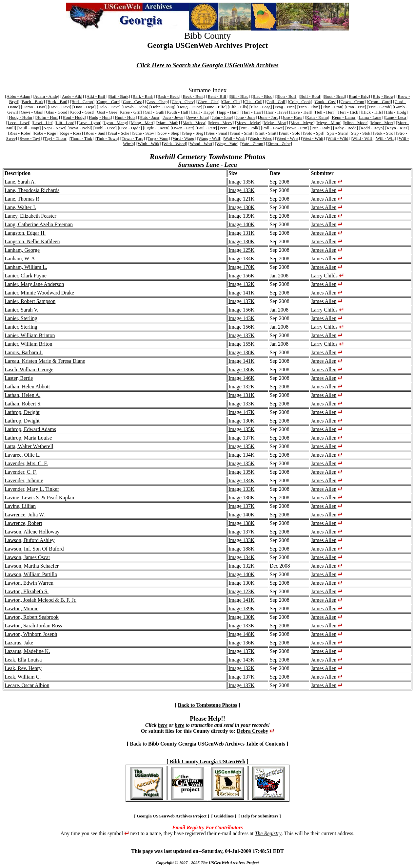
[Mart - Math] (168, 123)
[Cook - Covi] (326, 102)
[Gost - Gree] (107, 112)
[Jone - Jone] (246, 117)
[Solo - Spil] (314, 133)
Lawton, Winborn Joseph (31, 634)
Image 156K (242, 276)
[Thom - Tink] (81, 138)
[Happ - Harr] (227, 112)
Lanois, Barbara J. (24, 352)
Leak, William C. (23, 677)
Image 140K (242, 224)
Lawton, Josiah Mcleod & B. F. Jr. (40, 600)
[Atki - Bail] (96, 96)
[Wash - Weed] (261, 138)
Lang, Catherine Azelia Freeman (39, 224)
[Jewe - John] (198, 117)
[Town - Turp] (133, 138)
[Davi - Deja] (84, 107)
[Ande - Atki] (72, 96)
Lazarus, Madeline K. (27, 651)
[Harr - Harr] (252, 112)
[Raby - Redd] (346, 128)
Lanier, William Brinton (30, 335)
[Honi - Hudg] (73, 117)
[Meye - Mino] (329, 123)
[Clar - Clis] (231, 102)
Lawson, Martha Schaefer (32, 566)
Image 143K (242, 318)
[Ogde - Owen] (156, 128)
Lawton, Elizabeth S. (27, 591)
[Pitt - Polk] (249, 128)
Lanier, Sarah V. (21, 310)
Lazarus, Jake (19, 643)
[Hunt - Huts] (125, 117)
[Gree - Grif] (131, 112)
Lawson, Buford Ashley (30, 540)
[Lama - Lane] (370, 117)
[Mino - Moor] (355, 123)
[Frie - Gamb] (379, 107)
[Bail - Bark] (119, 96)
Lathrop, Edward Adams (30, 429)
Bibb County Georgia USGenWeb (208, 761)
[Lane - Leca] (396, 117)
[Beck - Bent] (193, 96)
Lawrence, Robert (23, 523)
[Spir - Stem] (337, 133)
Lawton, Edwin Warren (29, 583)
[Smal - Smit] (242, 133)
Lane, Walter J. (20, 207)
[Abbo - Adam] (18, 96)
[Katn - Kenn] (317, 117)
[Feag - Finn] (285, 107)
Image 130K (242, 207)
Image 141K (242, 293)
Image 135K (242, 182)
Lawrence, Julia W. (25, 515)
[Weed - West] (287, 138)
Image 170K (242, 267)
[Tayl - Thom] (55, 138)
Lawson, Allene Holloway (32, 532)
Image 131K (242, 233)
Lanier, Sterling (21, 318)
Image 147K (242, 412)
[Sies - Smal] (217, 133)
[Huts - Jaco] (149, 117)
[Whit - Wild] (338, 138)
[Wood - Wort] (201, 144)
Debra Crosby (252, 731)
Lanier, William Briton (29, 344)
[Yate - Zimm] (252, 144)
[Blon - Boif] (286, 96)
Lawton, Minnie (21, 608)
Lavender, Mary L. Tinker (32, 489)
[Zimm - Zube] (279, 144)
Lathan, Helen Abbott (27, 387)
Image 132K (242, 284)
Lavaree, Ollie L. (22, 455)
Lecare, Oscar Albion (27, 685)
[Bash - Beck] (168, 96)
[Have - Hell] (301, 112)
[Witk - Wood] (175, 144)
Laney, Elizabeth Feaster (30, 216)
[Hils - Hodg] (396, 112)
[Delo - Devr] (109, 107)
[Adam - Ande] (46, 96)
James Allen (324, 182)
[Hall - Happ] (203, 112)
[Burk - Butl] (57, 102)
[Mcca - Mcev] (221, 123)
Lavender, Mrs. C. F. (26, 463)
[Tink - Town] (107, 138)
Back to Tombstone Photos (208, 705)
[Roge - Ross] (71, 133)
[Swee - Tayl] (30, 138)
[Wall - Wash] (235, 138)
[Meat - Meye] (302, 123)
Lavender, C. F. (21, 472)
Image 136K (242, 369)
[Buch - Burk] (33, 102)
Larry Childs (324, 276)
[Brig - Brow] (383, 96)
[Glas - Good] (56, 112)
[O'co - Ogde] (130, 128)
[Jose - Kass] (293, 117)
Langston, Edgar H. (25, 233)
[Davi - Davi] (60, 107)
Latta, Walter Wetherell (29, 446)
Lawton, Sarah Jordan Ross (33, 626)
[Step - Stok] (361, 133)
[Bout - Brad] (334, 96)
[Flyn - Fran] (332, 107)
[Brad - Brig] (359, 96)
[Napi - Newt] (54, 128)
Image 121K (242, 199)
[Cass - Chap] (157, 102)
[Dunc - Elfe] (215, 107)
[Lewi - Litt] (42, 123)
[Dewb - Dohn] (135, 107)
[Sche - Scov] (144, 133)
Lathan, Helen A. (22, 395)
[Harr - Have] (276, 112)
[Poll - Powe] (273, 128)
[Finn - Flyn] (309, 107)
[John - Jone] (222, 117)
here (162, 725)
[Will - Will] (385, 138)
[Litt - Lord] (65, 123)
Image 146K (242, 378)
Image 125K (242, 250)
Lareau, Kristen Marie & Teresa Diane (45, 361)
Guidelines (224, 816)
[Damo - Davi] (34, 107)
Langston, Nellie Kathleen (32, 241)
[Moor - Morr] (382, 123)
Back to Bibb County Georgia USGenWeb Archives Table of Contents (207, 744)
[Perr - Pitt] (228, 128)
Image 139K (242, 216)
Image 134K (242, 259)
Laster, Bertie (19, 378)
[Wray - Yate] (227, 144)
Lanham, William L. (26, 267)
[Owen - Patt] (182, 128)
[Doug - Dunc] (189, 107)
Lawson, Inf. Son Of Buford (34, 549)
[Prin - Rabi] (321, 128)
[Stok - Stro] (384, 133)
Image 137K (242, 301)
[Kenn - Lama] (343, 117)
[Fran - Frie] (355, 107)
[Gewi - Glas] (31, 112)
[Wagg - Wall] (209, 138)
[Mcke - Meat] (275, 123)
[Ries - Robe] (20, 133)
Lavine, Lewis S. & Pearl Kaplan (39, 498)
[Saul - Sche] (119, 133)
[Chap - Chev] (183, 102)
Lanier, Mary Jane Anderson (34, 284)
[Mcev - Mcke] (248, 123)
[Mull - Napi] (29, 128)
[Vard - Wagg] (183, 138)
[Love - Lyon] (89, 123)
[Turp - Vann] (158, 138)
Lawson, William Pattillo (31, 574)
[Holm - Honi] (47, 117)
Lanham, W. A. (20, 259)
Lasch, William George (29, 369)
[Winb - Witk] (149, 144)
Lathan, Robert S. (23, 404)
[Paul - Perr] (206, 128)
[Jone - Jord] (269, 117)
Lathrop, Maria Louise (28, 438)
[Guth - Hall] (178, 112)
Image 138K (242, 352)
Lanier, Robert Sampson (30, 301)
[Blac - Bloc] (262, 96)
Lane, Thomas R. (23, 199)
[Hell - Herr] (324, 112)
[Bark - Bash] (143, 96)
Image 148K (242, 634)
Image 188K (242, 549)
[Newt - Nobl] (80, 128)
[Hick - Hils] (372, 112)
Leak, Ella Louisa (23, 660)
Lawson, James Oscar (27, 557)
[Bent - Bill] (217, 96)
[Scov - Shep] (169, 133)
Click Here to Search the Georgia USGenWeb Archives (207, 65)
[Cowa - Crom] (352, 102)
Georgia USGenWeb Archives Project (172, 816)
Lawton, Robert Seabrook (32, 617)
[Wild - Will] (362, 138)
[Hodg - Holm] (21, 117)
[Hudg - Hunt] (100, 117)
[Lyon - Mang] (115, 123)
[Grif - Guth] (155, 112)
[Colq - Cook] (300, 102)
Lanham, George (22, 250)
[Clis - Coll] (253, 102)
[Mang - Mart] (142, 123)
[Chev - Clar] (208, 102)
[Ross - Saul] (95, 133)
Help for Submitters (260, 816)
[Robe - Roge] (45, 133)
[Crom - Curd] (379, 102)
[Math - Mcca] (194, 123)
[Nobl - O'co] (105, 128)
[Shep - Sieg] (193, 133)
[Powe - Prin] (297, 128)
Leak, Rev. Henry (23, 668)
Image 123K (242, 591)
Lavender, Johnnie (24, 480)
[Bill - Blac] (239, 96)
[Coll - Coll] (276, 102)
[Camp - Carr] (108, 102)
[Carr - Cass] (133, 102)
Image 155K (242, 344)
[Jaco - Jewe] (173, 117)
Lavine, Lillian (20, 506)
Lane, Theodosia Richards (32, 190)
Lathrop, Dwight (22, 412)
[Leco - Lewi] (18, 123)
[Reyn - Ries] (397, 128)
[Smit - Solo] (290, 133)
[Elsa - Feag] (261, 107)
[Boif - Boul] (310, 96)
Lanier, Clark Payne (26, 276)
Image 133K (242, 190)
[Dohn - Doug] (162, 107)
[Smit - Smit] (266, 133)
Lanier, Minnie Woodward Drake (39, 293)
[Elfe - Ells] (238, 107)
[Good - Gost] (82, 112)
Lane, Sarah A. (20, 182)
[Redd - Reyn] (372, 128)
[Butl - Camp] (82, 102)
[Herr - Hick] (348, 112)
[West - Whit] (313, 138)
